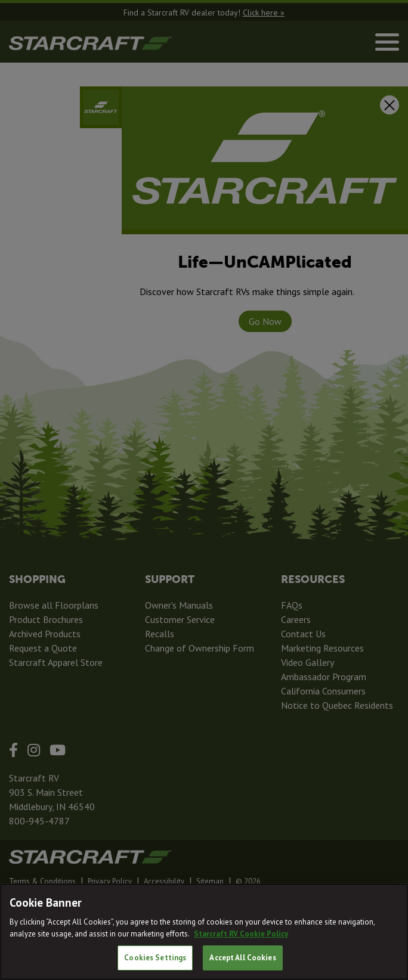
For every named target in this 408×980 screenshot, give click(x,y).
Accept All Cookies (242, 958)
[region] (204, 932)
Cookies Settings (155, 958)
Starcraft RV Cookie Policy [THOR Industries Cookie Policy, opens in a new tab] (241, 934)
